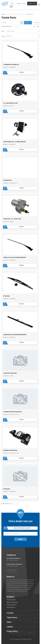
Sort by (3, 36)
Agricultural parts (20, 14)
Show (3, 31)
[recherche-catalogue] (11, 23)
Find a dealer (22, 3)
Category (27, 23)
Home (5, 14)
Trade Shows (12, 617)
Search (20, 539)
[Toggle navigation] (39, 5)
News (9, 622)
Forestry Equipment (12, 605)
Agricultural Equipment (12, 602)
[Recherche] (13, 3)
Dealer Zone (32, 4)
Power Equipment (11, 600)
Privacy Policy (12, 631)
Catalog (11, 14)
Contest (10, 613)
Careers (10, 627)
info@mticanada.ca (12, 572)
